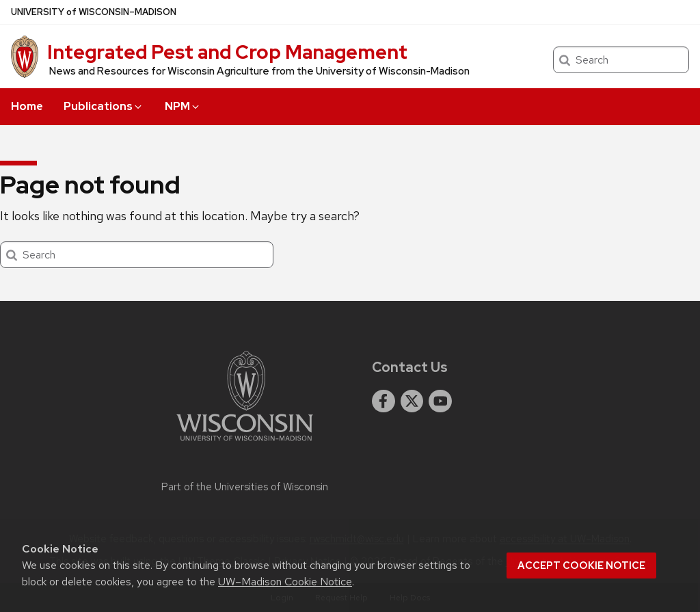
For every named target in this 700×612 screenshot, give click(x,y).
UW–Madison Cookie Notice (285, 582)
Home (27, 106)
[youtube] (440, 401)
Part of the (245, 487)
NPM (183, 106)
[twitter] (412, 401)
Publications (104, 106)
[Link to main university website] (245, 443)
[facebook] (383, 401)
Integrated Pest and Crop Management (227, 52)
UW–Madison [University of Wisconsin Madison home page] (94, 12)
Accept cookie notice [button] (581, 566)
